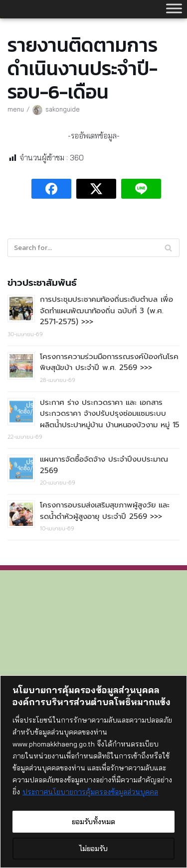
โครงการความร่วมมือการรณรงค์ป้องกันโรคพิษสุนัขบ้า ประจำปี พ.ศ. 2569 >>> (109, 362)
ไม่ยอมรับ (93, 849)
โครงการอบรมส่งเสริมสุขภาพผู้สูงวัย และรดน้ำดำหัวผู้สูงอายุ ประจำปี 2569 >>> (105, 511)
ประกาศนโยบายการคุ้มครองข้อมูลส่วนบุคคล (90, 792)
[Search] (93, 248)
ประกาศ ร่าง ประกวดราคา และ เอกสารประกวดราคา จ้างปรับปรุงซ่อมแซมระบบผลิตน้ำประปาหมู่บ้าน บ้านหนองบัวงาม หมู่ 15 (110, 414)
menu (16, 109)
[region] (93, 772)
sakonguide (63, 109)
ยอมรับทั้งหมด (93, 822)
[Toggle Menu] (174, 8)
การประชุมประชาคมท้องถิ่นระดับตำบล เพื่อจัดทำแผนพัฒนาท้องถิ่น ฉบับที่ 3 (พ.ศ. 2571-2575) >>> (106, 310)
